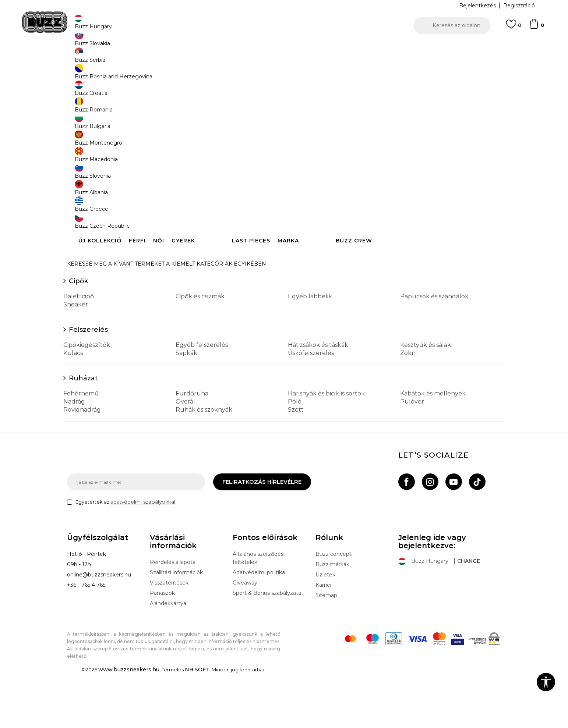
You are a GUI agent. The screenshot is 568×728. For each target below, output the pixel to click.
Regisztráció (519, 6)
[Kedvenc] (514, 28)
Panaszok (162, 647)
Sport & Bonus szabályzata (267, 647)
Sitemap (326, 650)
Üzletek (325, 629)
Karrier (324, 639)
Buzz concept (334, 608)
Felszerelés (88, 384)
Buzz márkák (332, 619)
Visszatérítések (169, 637)
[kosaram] (536, 27)
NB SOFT (197, 724)
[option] (284, 47)
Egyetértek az (125, 556)
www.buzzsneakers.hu (129, 724)
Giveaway (245, 637)
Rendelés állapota (173, 617)
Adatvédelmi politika (259, 627)
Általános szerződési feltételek (259, 612)
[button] (452, 25)
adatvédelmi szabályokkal (143, 556)
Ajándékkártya (168, 658)
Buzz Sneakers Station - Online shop (106, 59)
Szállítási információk (176, 627)
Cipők (78, 335)
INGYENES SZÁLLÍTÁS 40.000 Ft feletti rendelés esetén (282, 47)
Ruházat (83, 433)
